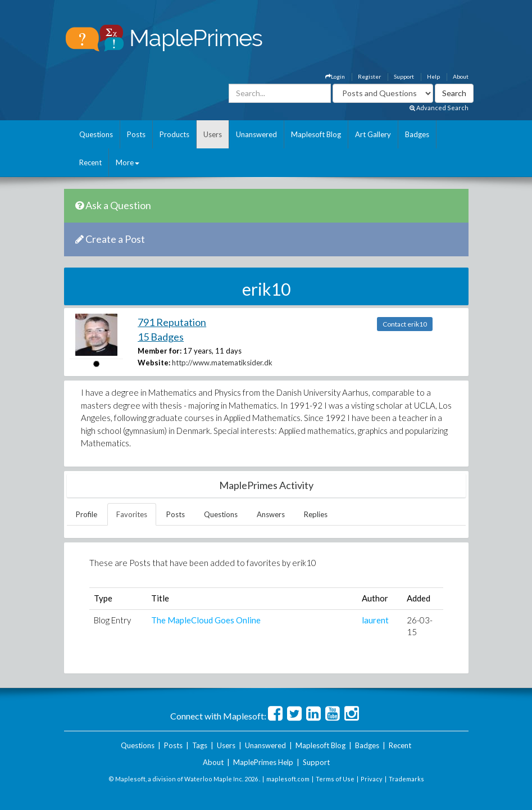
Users (213, 134)
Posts (136, 134)
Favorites (132, 514)
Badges (417, 134)
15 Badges (161, 337)
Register (369, 76)
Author (375, 598)
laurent (375, 620)
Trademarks (406, 779)
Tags (200, 745)
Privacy (372, 779)
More (128, 162)
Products (174, 134)
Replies (316, 514)
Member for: (160, 351)
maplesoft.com (288, 779)
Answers (271, 514)
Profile (87, 514)
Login (335, 76)
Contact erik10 (405, 324)
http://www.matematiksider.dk (222, 363)
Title (160, 598)
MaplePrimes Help (263, 762)
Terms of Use (335, 779)
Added (419, 598)
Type (103, 598)
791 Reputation (172, 322)
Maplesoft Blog (316, 134)
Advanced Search (439, 108)
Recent (90, 162)
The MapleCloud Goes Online (206, 620)
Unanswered (256, 134)
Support (404, 76)
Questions (96, 134)
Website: (154, 363)
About (461, 76)
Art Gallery (373, 134)
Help (433, 76)
